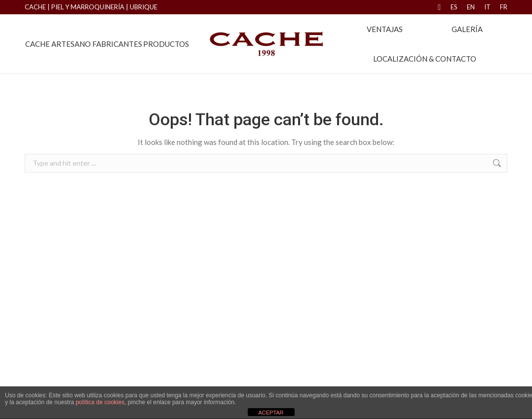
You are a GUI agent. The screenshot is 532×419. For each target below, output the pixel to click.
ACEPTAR (271, 413)
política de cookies (100, 402)
